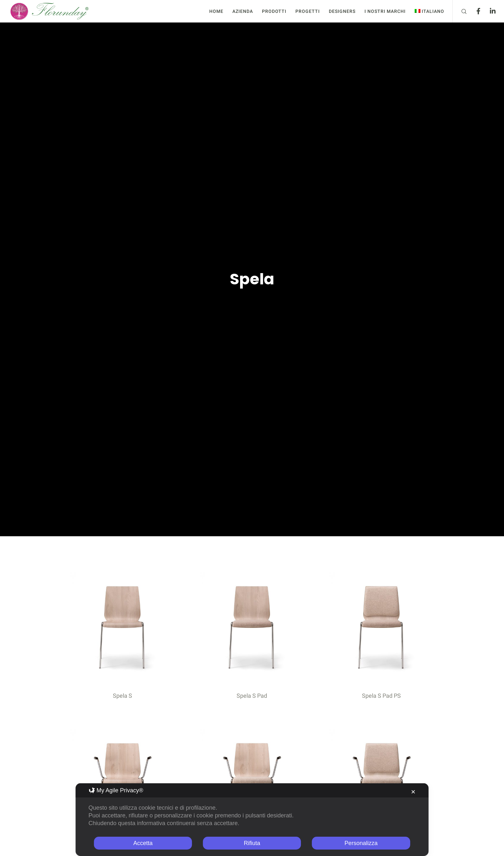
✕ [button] (413, 792)
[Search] (460, 11)
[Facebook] (474, 11)
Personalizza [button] (361, 843)
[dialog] (252, 820)
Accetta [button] (143, 843)
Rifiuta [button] (252, 843)
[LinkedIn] (489, 11)
